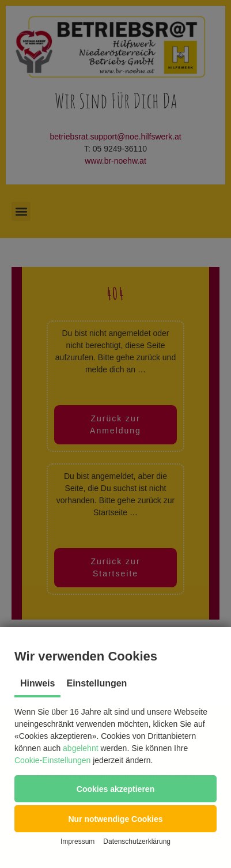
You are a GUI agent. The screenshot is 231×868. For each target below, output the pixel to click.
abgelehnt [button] (81, 748)
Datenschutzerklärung (137, 841)
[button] (115, 789)
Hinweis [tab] (37, 683)
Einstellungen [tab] (96, 683)
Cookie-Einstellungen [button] (52, 760)
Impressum (77, 841)
